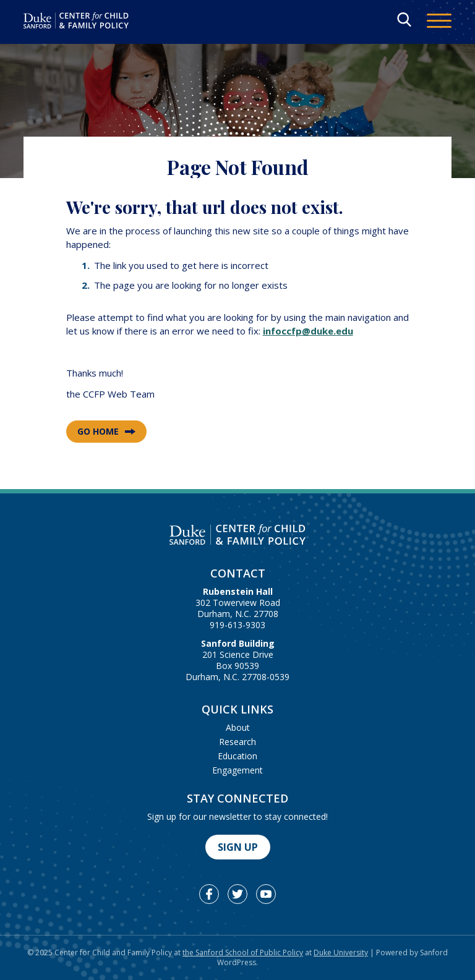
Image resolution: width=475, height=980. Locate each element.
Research (237, 742)
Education (237, 756)
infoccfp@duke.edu (308, 331)
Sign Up (238, 847)
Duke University (341, 952)
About (238, 727)
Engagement (237, 770)
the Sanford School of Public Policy (243, 952)
